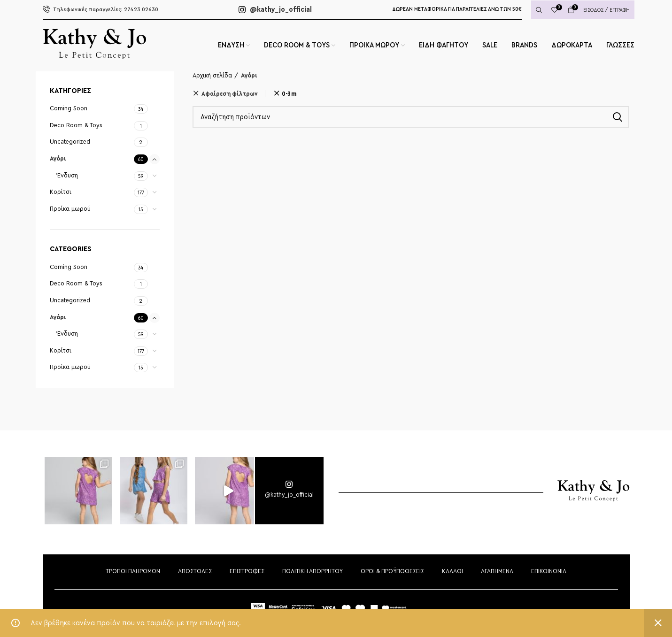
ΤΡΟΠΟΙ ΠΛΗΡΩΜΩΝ (133, 571)
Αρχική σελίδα (212, 76)
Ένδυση (67, 176)
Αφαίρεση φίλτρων (230, 94)
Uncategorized (70, 142)
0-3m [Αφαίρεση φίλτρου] (289, 94)
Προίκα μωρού (70, 209)
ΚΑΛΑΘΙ (452, 571)
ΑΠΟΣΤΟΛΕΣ (195, 571)
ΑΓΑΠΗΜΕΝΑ (497, 571)
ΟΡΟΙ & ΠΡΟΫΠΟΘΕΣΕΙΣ (392, 571)
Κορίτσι (61, 192)
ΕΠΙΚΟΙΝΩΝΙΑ (549, 571)
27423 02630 (100, 10)
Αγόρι (58, 159)
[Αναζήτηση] (411, 117)
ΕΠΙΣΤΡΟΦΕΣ (247, 571)
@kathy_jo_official (275, 9)
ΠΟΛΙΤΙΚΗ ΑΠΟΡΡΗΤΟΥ (313, 571)
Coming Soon (69, 108)
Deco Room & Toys (76, 125)
